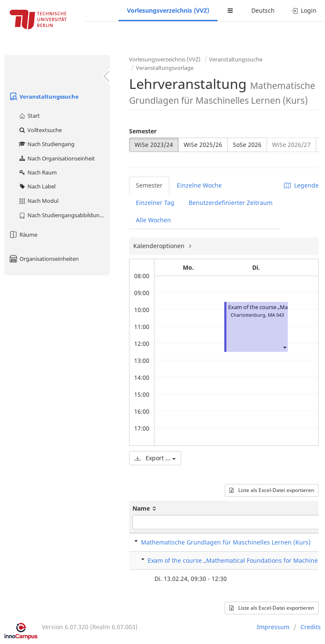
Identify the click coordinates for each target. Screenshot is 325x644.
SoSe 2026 (247, 145)
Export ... (155, 458)
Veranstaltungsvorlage (165, 68)
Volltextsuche (40, 130)
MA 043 (276, 315)
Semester (143, 131)
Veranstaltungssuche (44, 97)
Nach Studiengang (46, 144)
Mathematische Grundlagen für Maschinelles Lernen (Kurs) (226, 542)
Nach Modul (38, 201)
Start (29, 116)
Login (304, 10)
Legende (301, 185)
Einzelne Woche (199, 185)
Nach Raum (37, 172)
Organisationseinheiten (44, 259)
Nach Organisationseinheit (56, 158)
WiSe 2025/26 (203, 145)
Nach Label (37, 186)
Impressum (273, 627)
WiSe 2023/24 (154, 145)
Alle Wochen (153, 220)
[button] (284, 347)
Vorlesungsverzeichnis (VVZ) (168, 10)
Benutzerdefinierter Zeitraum (231, 203)
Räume (23, 235)
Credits (311, 627)
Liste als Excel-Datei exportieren (272, 490)
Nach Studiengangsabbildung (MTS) (64, 215)
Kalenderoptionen (160, 246)
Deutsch (263, 10)
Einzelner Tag (155, 203)
